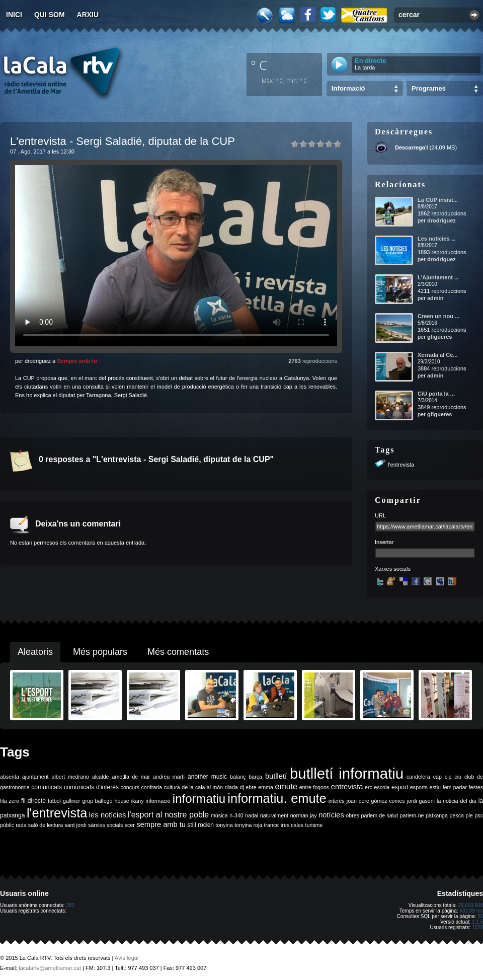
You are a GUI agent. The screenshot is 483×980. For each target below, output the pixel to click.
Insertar (384, 542)
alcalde (101, 777)
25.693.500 (470, 905)
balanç (238, 777)
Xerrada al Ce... (438, 355)
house (122, 801)
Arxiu (88, 15)
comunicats (47, 787)
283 (70, 905)
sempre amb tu (161, 824)
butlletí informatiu (347, 773)
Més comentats (178, 652)
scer (130, 825)
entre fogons (314, 787)
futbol (54, 801)
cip (448, 777)
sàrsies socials (105, 825)
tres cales (292, 825)
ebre (251, 787)
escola (382, 787)
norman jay (304, 815)
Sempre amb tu (77, 361)
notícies (331, 815)
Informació (348, 88)
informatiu (199, 799)
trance (272, 825)
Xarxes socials (393, 569)
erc (369, 787)
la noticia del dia (457, 801)
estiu (435, 787)
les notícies (108, 815)
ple (469, 815)
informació (158, 801)
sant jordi (76, 825)
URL (380, 515)
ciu (458, 777)
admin (435, 298)
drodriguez (441, 220)
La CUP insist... (438, 200)
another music (207, 777)
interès (337, 801)
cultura (172, 787)
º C (259, 65)
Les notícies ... (437, 239)
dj (242, 787)
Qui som (50, 15)
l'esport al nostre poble (168, 815)
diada (231, 787)
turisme (314, 825)
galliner (71, 801)
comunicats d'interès (91, 787)
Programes (429, 88)
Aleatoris (35, 652)
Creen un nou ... (438, 316)
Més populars (100, 652)
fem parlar (455, 787)
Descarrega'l (412, 147)
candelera (418, 777)
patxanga (437, 815)
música (219, 815)
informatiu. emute (277, 798)
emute (286, 786)
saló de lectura (46, 825)
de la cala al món (202, 787)
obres (352, 815)
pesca (457, 815)
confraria (152, 787)
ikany (138, 801)
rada (21, 825)
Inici (14, 15)
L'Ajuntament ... (438, 277)
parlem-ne (412, 815)
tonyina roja (248, 825)
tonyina (224, 825)
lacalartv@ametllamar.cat (50, 968)
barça (255, 777)
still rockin (200, 825)
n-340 (236, 815)
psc (479, 815)
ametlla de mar (131, 777)
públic (7, 825)
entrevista (347, 787)
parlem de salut (380, 815)
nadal (252, 815)
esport (400, 787)
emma (266, 787)
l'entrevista (401, 465)
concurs (130, 787)
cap (437, 777)
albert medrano (70, 777)
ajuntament (35, 777)
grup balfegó (97, 801)
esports (419, 787)
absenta (10, 777)
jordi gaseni (421, 801)
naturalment (274, 815)
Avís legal (127, 958)
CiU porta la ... (436, 394)
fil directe (33, 801)
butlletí (276, 776)
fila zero (10, 801)
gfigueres (440, 337)
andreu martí (169, 777)
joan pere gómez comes (376, 801)
